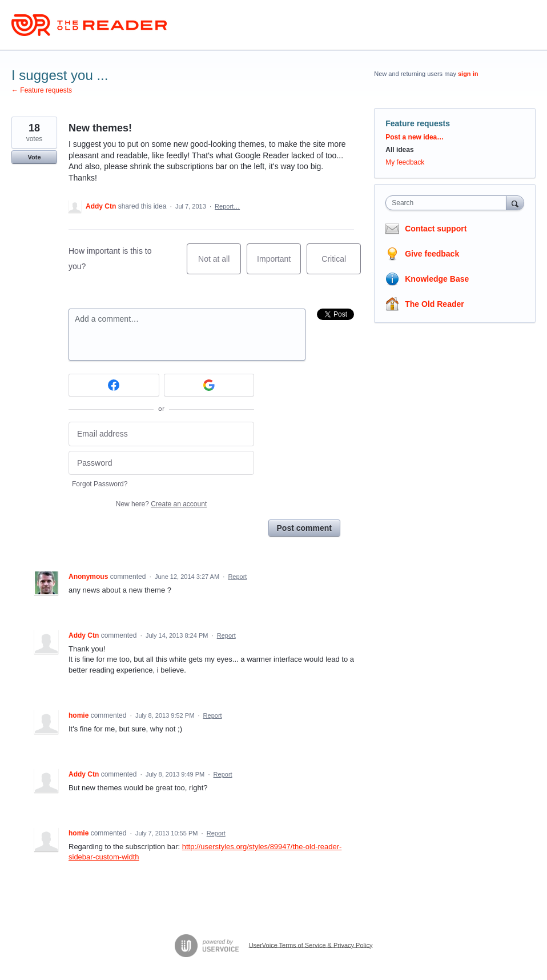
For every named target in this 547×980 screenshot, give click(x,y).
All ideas (399, 150)
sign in (468, 74)
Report (237, 577)
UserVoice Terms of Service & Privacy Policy (311, 945)
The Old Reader (434, 304)
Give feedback (432, 254)
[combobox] (448, 203)
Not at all (220, 264)
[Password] (161, 463)
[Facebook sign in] (114, 385)
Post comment (304, 528)
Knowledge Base (437, 279)
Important (279, 264)
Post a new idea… (415, 137)
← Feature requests (42, 90)
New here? (161, 504)
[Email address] (161, 434)
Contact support (436, 229)
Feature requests (418, 123)
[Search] (515, 203)
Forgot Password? (100, 484)
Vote (34, 157)
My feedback (405, 162)
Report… (227, 206)
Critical (341, 264)
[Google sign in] (209, 385)
